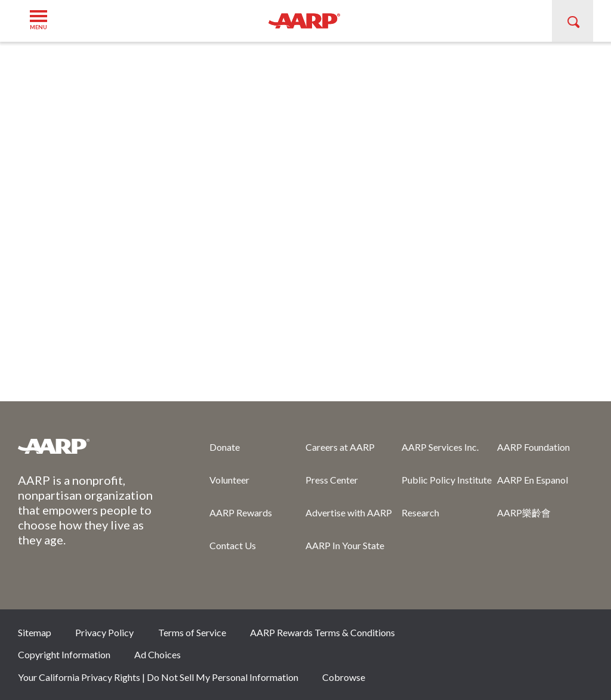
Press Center (332, 480)
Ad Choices (158, 654)
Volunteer (229, 480)
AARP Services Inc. (440, 447)
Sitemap (35, 632)
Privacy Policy (104, 632)
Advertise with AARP (349, 512)
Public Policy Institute (447, 480)
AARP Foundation (533, 447)
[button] (43, 21)
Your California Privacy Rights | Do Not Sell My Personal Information (158, 677)
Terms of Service (192, 632)
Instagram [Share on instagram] (538, 636)
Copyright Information (64, 654)
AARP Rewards (241, 512)
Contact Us (233, 545)
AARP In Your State (345, 545)
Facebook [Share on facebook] (458, 636)
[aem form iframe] (305, 221)
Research (420, 512)
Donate (225, 447)
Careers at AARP (340, 447)
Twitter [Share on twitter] (498, 636)
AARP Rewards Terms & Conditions (323, 632)
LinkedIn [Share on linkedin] (578, 636)
